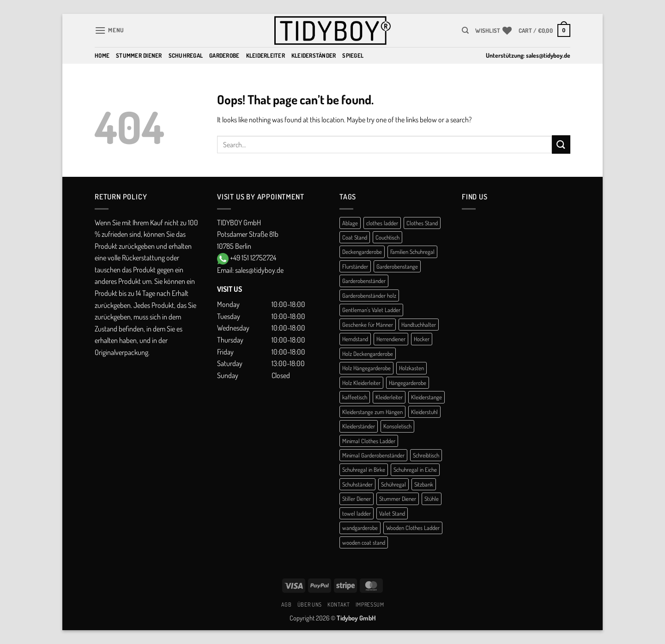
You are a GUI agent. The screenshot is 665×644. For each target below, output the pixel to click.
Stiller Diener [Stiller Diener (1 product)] (357, 499)
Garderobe (224, 55)
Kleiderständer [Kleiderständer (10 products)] (359, 426)
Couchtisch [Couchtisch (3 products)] (387, 237)
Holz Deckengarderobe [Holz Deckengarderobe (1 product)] (368, 354)
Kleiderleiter (266, 55)
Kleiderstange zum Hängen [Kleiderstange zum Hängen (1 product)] (372, 412)
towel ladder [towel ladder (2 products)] (357, 513)
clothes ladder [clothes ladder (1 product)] (382, 223)
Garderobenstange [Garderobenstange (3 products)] (397, 266)
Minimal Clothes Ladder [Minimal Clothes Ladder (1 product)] (369, 441)
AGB (287, 604)
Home (102, 55)
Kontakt (339, 604)
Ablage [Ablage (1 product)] (350, 223)
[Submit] (561, 144)
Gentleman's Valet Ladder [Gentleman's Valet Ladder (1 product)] (371, 310)
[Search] (465, 30)
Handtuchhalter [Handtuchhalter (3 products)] (419, 325)
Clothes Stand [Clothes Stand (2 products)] (422, 223)
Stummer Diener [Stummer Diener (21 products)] (398, 499)
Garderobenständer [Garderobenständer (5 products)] (364, 281)
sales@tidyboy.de (548, 55)
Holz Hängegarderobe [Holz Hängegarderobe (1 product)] (366, 368)
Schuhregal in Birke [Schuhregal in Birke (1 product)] (364, 469)
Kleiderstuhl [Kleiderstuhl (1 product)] (424, 412)
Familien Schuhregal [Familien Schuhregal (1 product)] (412, 252)
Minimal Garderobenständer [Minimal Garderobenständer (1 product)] (373, 455)
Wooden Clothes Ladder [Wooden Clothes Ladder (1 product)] (413, 528)
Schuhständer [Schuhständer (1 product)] (357, 484)
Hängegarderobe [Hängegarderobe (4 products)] (408, 383)
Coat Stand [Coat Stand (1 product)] (355, 237)
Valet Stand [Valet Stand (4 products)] (392, 513)
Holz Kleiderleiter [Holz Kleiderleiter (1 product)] (361, 383)
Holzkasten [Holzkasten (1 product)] (411, 368)
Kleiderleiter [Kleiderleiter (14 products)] (389, 397)
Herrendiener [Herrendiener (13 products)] (391, 339)
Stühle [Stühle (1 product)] (432, 499)
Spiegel (353, 55)
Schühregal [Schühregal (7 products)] (393, 484)
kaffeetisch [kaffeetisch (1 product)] (355, 397)
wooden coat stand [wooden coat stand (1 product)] (364, 542)
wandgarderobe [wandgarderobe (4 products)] (360, 528)
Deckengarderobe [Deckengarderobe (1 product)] (362, 252)
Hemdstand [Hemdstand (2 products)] (355, 339)
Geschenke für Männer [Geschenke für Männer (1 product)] (368, 325)
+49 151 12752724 (253, 258)
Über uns (310, 604)
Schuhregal (186, 55)
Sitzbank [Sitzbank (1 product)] (424, 484)
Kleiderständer (314, 55)
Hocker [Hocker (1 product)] (422, 339)
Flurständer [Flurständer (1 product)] (355, 266)
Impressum (370, 604)
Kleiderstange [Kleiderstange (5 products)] (426, 397)
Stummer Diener (139, 55)
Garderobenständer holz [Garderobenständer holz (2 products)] (369, 295)
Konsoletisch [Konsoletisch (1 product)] (397, 426)
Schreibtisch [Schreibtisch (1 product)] (426, 455)
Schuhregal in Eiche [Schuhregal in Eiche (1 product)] (415, 469)
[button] (109, 30)
